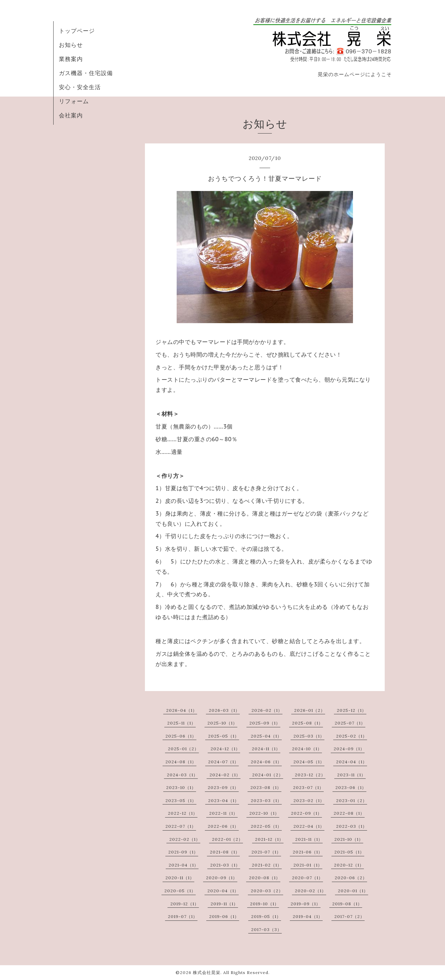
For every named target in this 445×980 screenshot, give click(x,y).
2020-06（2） (351, 878)
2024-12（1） (225, 749)
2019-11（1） (224, 904)
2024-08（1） (181, 762)
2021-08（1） (225, 852)
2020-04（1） (223, 891)
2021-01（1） (308, 865)
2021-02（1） (267, 865)
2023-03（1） (266, 800)
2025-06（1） (181, 736)
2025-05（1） (224, 736)
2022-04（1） (309, 826)
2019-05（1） (266, 916)
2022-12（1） (183, 813)
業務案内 (71, 59)
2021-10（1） (349, 839)
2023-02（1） (309, 800)
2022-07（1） (181, 826)
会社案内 (71, 115)
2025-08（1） (307, 723)
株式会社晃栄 (207, 972)
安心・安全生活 (80, 87)
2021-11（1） (309, 839)
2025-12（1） (352, 710)
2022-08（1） (349, 813)
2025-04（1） (266, 736)
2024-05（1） (309, 762)
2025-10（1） (222, 723)
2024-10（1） (307, 749)
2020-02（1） (310, 891)
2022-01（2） (227, 839)
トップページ (77, 31)
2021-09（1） (183, 852)
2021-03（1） (225, 865)
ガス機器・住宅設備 (86, 73)
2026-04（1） (182, 710)
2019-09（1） (306, 904)
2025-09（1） (265, 723)
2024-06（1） (266, 762)
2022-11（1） (223, 813)
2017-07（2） (349, 916)
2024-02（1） (225, 775)
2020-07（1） (307, 878)
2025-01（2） (183, 749)
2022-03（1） (352, 826)
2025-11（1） (181, 723)
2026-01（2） (310, 710)
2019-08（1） (347, 904)
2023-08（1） (266, 787)
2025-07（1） (350, 723)
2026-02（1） (267, 710)
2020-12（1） (349, 865)
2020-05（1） (180, 891)
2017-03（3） (266, 929)
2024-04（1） (352, 762)
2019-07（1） (183, 916)
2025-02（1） (352, 736)
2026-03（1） (224, 710)
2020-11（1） (180, 878)
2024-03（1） (182, 775)
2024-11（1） (266, 749)
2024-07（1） (223, 762)
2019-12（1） (185, 904)
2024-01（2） (268, 775)
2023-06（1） (351, 787)
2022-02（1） (185, 839)
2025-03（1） (309, 736)
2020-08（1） (265, 878)
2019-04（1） (308, 916)
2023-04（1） (224, 800)
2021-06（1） (308, 852)
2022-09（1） (306, 813)
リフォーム (74, 101)
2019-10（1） (264, 904)
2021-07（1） (266, 852)
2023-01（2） (352, 800)
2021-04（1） (184, 865)
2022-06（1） (223, 826)
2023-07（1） (308, 787)
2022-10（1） (264, 813)
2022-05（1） (266, 826)
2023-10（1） (181, 787)
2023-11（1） (351, 775)
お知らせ (71, 45)
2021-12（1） (269, 839)
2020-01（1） (353, 891)
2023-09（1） (223, 787)
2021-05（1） (349, 852)
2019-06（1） (224, 916)
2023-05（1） (181, 800)
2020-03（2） (267, 891)
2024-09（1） (349, 749)
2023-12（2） (310, 775)
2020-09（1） (222, 878)
